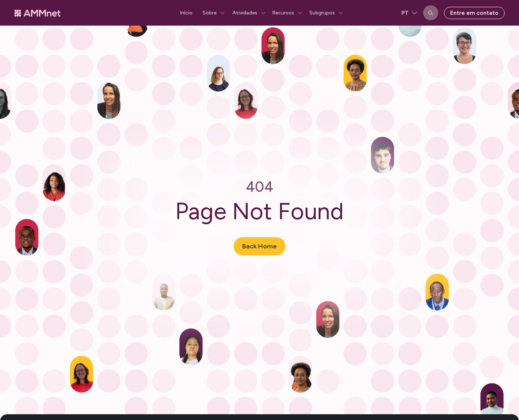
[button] (212, 13)
